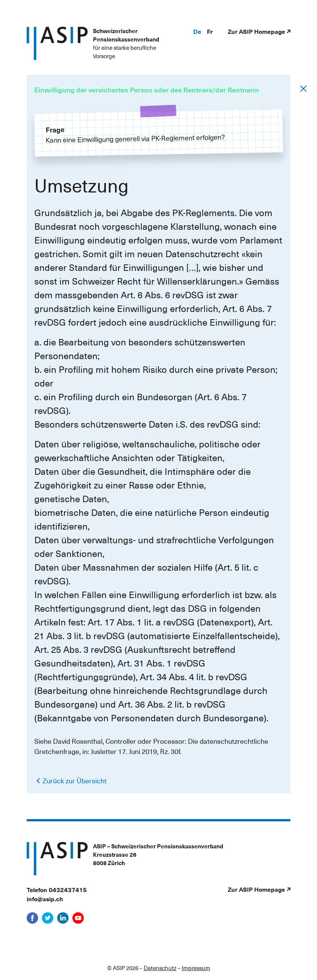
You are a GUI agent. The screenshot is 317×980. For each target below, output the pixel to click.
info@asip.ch (45, 899)
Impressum (196, 968)
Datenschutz (160, 968)
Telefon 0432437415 (57, 889)
